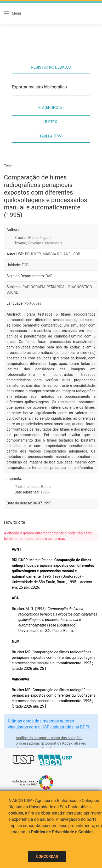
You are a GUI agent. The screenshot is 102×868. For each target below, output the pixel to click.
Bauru (46, 487)
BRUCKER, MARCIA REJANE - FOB (53, 254)
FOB (25, 265)
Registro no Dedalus (51, 67)
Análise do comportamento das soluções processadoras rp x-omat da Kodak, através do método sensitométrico (51, 743)
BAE (49, 276)
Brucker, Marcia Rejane (33, 238)
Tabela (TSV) (51, 136)
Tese (8, 166)
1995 (45, 492)
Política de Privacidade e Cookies (62, 832)
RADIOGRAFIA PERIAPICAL (45, 287)
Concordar (47, 857)
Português (33, 303)
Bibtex (51, 122)
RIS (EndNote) (51, 107)
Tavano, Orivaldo (38, 243)
